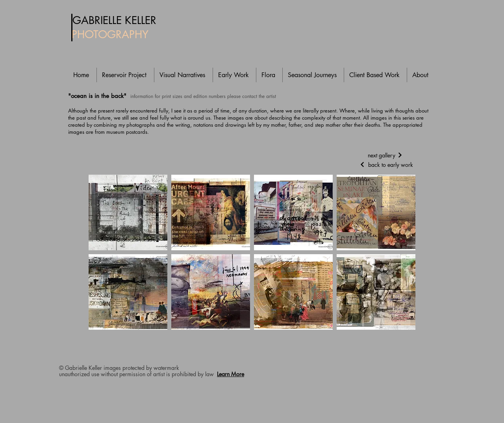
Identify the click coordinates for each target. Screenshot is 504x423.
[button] (128, 212)
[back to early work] (385, 164)
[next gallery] (385, 155)
